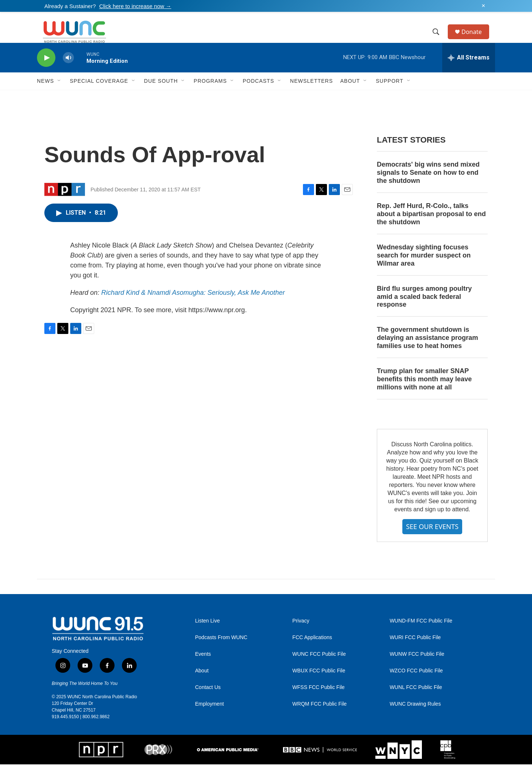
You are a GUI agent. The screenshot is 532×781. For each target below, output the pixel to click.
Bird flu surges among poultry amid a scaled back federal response (424, 313)
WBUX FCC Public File (319, 687)
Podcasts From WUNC (221, 654)
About (202, 687)
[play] (46, 74)
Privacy (301, 637)
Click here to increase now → (135, 6)
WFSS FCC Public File (318, 704)
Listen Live (207, 637)
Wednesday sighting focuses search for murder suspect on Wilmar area (424, 272)
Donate (476, 40)
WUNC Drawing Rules (415, 721)
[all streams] (469, 74)
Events (203, 671)
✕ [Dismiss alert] (483, 6)
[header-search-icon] (439, 40)
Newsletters (311, 98)
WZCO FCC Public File (416, 687)
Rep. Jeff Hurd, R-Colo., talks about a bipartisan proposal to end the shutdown (431, 231)
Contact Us (208, 704)
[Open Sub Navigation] (59, 98)
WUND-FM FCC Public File (421, 637)
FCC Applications (312, 654)
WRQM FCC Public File (319, 721)
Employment (209, 721)
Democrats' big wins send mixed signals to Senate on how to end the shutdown (428, 189)
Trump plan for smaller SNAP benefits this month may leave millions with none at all (424, 396)
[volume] (68, 74)
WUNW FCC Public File (417, 671)
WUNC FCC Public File (319, 671)
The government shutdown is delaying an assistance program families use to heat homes (427, 354)
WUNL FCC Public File (416, 704)
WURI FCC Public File (415, 654)
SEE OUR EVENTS (432, 543)
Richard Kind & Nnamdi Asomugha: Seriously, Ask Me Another (193, 309)
